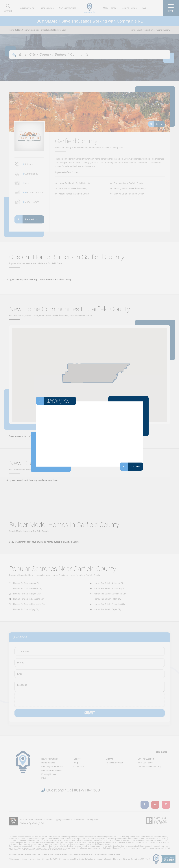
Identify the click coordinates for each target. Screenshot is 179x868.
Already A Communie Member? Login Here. (53, 401)
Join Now (130, 467)
